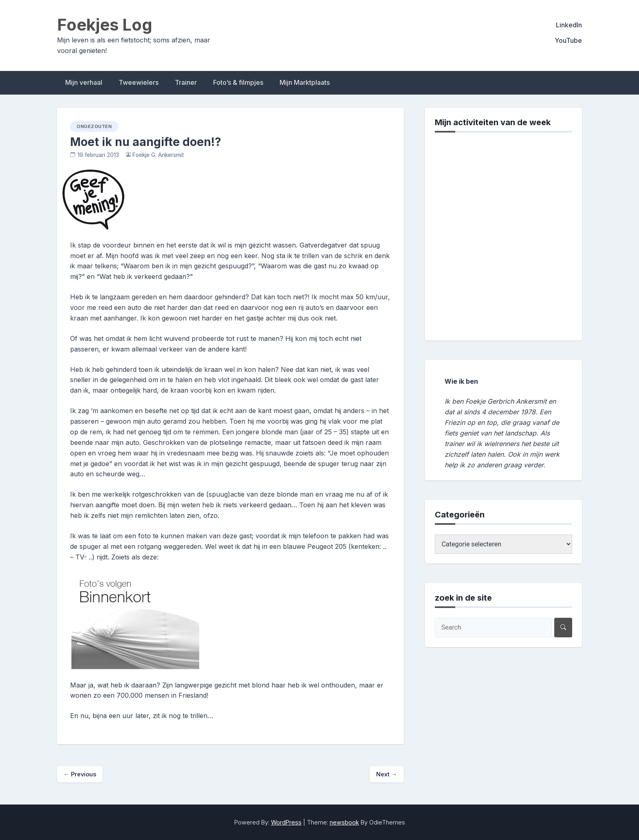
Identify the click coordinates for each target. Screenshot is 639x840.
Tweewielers (139, 82)
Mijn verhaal (84, 82)
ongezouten (94, 126)
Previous (80, 774)
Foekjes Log (105, 25)
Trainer (186, 82)
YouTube (568, 40)
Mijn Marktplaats (305, 82)
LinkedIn (569, 25)
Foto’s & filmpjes (238, 82)
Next (387, 774)
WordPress (286, 822)
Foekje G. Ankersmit (158, 155)
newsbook (344, 822)
